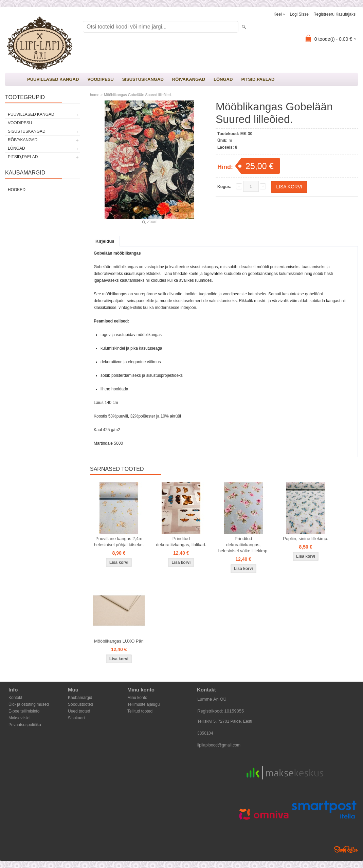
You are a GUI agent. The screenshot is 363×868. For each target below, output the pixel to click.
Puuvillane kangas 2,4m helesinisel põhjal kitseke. (119, 542)
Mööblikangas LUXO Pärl (119, 641)
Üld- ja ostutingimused (29, 704)
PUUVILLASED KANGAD (53, 79)
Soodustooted (80, 704)
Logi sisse (299, 14)
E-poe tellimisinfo (24, 711)
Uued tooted (79, 711)
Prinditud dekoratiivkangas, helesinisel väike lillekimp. (243, 545)
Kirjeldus (105, 241)
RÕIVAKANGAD (189, 79)
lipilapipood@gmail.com (219, 745)
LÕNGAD (223, 79)
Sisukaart (76, 718)
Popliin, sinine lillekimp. (306, 539)
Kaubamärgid (80, 698)
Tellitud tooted (140, 711)
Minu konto (137, 698)
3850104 (205, 733)
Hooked (17, 190)
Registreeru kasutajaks (334, 14)
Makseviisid (19, 718)
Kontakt (15, 698)
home (95, 95)
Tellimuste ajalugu (143, 704)
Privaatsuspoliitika (25, 725)
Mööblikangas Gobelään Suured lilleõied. (138, 95)
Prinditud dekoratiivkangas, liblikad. (181, 542)
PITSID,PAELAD (258, 79)
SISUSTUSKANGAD (143, 79)
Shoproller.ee (346, 849)
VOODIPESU (100, 79)
